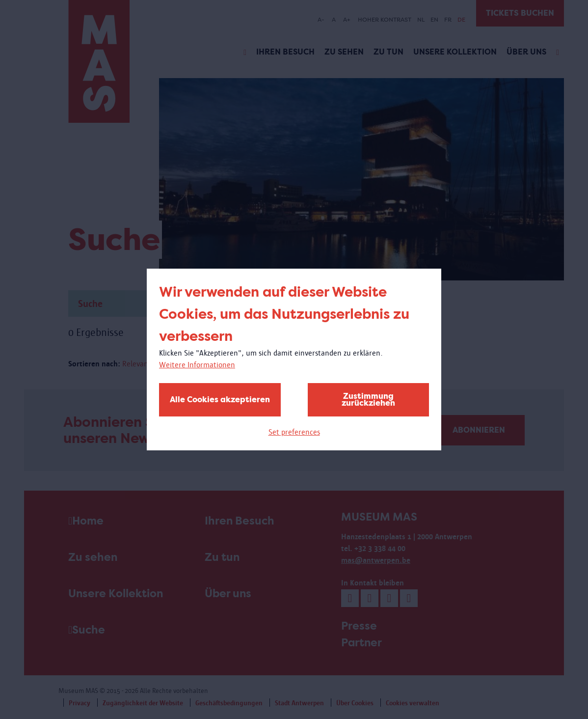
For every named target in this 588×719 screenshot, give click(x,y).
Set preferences (294, 432)
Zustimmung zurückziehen (368, 400)
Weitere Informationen (197, 365)
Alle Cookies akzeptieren (220, 400)
